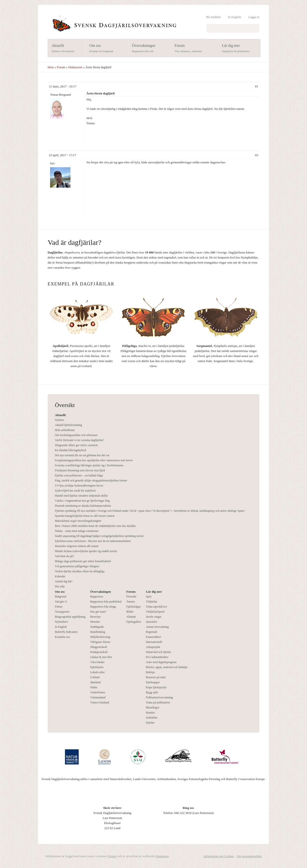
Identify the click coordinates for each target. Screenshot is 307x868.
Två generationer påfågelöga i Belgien (77, 566)
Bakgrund (61, 597)
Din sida (60, 586)
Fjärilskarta (97, 667)
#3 (257, 155)
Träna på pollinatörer (158, 702)
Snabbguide (97, 627)
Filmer (59, 607)
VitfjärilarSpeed (155, 612)
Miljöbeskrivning (100, 637)
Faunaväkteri (153, 637)
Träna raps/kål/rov (156, 607)
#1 (257, 86)
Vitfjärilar (151, 602)
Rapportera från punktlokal (106, 602)
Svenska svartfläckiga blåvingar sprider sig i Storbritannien (89, 465)
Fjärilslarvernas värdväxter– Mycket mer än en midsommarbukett (93, 541)
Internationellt (154, 642)
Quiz (149, 597)
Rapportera (97, 597)
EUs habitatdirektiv (157, 657)
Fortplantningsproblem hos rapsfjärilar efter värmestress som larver (94, 460)
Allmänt (131, 617)
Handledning (98, 632)
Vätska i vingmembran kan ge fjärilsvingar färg (82, 501)
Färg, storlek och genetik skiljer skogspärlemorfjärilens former (91, 480)
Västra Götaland (100, 702)
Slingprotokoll (99, 647)
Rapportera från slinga (103, 607)
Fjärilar (150, 723)
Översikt (131, 597)
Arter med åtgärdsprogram (161, 662)
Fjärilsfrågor (134, 607)
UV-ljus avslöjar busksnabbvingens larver (79, 486)
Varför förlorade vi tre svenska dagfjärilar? (80, 440)
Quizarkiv (152, 622)
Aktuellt (65, 48)
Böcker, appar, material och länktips (167, 667)
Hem (51, 67)
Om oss (105, 48)
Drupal (112, 856)
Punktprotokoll (99, 652)
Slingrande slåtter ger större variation (76, 445)
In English (235, 17)
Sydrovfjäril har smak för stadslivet (75, 491)
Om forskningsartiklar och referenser (76, 435)
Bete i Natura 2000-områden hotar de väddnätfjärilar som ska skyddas (95, 526)
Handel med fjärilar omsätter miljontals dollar (81, 496)
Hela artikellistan (65, 430)
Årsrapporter (62, 612)
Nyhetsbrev (61, 622)
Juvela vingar (153, 617)
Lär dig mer (238, 48)
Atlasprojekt (153, 647)
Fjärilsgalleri (134, 622)
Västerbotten (98, 692)
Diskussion (75, 67)
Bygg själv (152, 692)
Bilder (130, 612)
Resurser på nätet (156, 677)
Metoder (95, 622)
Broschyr (96, 617)
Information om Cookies (219, 856)
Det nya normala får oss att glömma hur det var (82, 455)
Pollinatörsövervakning (159, 697)
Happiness (162, 856)
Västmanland (98, 697)
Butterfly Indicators (66, 632)
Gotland (95, 677)
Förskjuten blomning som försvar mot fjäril (80, 470)
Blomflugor (153, 708)
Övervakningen (148, 48)
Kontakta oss (62, 637)
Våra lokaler (97, 662)
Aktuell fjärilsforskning (68, 425)
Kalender (60, 576)
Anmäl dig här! (64, 581)
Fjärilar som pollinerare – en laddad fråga (79, 475)
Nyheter (60, 420)
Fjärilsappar (153, 682)
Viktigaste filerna (100, 642)
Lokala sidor (97, 672)
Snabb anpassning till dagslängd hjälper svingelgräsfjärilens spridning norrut (99, 536)
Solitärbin (151, 718)
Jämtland (95, 682)
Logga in (254, 17)
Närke (94, 687)
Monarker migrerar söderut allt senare (77, 546)
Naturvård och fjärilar (158, 652)
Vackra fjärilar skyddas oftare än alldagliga (80, 571)
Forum (193, 48)
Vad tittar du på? (64, 556)
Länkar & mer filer (101, 657)
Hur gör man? (98, 612)
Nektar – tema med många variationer (77, 531)
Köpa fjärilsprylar (156, 687)
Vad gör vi (61, 602)
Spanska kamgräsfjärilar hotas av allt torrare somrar (85, 516)
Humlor (150, 713)
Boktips (150, 672)
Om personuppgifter (249, 856)
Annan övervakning (157, 627)
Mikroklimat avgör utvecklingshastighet (78, 521)
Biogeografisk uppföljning (70, 617)
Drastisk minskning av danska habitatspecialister (83, 506)
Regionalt (151, 632)
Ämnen (131, 602)
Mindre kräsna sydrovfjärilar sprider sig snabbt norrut (86, 551)
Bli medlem (214, 17)
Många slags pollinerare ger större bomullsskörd (83, 561)
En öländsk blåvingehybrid (70, 450)
